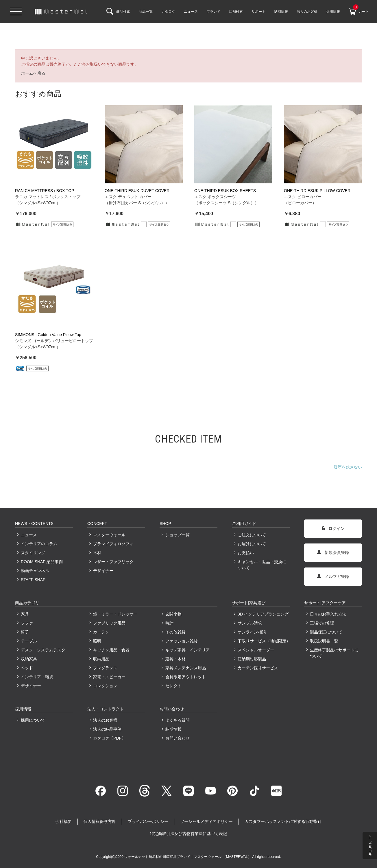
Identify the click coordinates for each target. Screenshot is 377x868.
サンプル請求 (250, 623)
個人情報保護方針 (100, 821)
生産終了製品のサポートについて (334, 653)
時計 (169, 623)
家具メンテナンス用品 (186, 668)
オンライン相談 (252, 632)
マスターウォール (109, 535)
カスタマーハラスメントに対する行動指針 (283, 821)
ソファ (27, 623)
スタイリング (33, 553)
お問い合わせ (178, 738)
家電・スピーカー (109, 677)
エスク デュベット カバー (128, 197)
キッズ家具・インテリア (188, 650)
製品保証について (326, 632)
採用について (33, 720)
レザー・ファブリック (113, 562)
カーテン (101, 632)
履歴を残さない (348, 467)
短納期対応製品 (252, 659)
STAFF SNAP (33, 580)
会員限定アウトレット (186, 677)
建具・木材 (175, 659)
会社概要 (64, 821)
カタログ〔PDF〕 (109, 738)
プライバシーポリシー (148, 821)
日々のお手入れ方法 (328, 614)
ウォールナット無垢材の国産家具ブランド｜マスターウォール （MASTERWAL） (188, 857)
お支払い (246, 553)
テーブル (29, 641)
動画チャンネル (35, 571)
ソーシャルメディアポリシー (206, 821)
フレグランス (105, 668)
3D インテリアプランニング (263, 614)
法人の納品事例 (107, 729)
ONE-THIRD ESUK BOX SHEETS (225, 191)
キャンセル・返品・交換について (262, 565)
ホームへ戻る (33, 73)
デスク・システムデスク (43, 650)
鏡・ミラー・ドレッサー (115, 614)
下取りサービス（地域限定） (264, 641)
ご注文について (252, 535)
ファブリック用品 (109, 623)
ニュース (29, 535)
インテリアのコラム (39, 544)
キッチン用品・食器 (111, 650)
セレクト (173, 686)
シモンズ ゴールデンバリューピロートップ (54, 341)
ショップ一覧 (178, 535)
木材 (97, 553)
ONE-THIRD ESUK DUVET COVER (137, 191)
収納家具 (29, 659)
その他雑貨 (175, 632)
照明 (97, 641)
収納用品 (101, 659)
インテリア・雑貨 (37, 677)
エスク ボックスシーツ (215, 197)
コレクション (105, 686)
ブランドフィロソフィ (113, 544)
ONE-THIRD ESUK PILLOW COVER (317, 191)
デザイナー (103, 571)
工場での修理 (322, 623)
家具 (25, 614)
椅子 (25, 632)
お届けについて (252, 544)
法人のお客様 (105, 720)
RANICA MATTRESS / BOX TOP (45, 191)
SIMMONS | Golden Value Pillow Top (48, 335)
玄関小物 (173, 614)
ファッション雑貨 (182, 641)
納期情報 (173, 729)
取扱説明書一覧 (324, 641)
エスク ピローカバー (303, 197)
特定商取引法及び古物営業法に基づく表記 (188, 834)
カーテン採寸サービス (258, 668)
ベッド (27, 668)
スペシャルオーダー (256, 650)
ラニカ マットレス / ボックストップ (48, 197)
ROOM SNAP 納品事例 (42, 562)
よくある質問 (178, 720)
